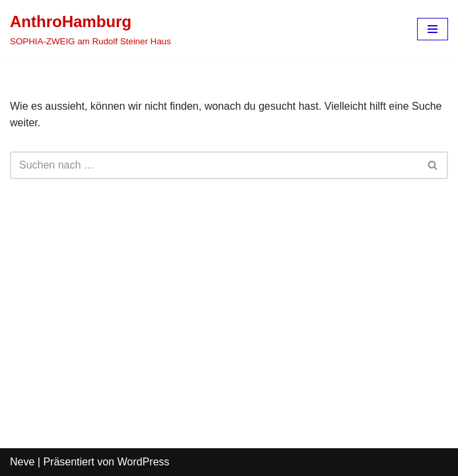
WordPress (143, 462)
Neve (22, 462)
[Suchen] (214, 165)
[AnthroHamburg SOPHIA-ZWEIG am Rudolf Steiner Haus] (91, 29)
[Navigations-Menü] (433, 29)
